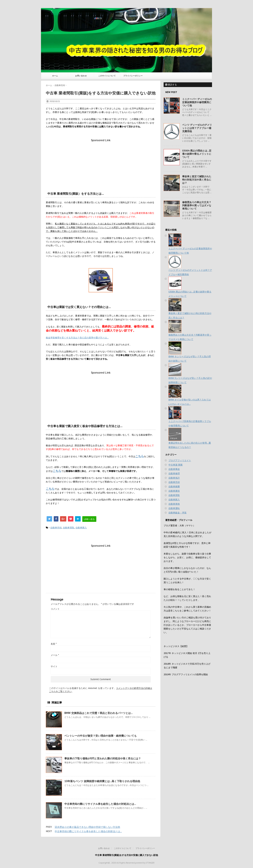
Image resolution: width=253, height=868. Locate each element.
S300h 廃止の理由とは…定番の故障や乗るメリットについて (197, 154)
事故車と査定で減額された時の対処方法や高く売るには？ (197, 180)
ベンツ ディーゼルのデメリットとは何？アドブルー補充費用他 (197, 128)
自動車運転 (174, 508)
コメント (55, 609)
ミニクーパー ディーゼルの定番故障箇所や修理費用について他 (197, 102)
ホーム (55, 76)
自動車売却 (56, 528)
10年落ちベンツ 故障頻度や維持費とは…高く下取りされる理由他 (102, 781)
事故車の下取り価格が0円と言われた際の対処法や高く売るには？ (103, 758)
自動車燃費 (174, 487)
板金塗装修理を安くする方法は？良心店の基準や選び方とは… (77, 338)
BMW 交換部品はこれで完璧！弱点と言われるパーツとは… (99, 713)
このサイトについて (107, 76)
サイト (54, 666)
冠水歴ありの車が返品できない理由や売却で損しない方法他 (87, 827)
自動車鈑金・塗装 (177, 513)
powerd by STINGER (145, 863)
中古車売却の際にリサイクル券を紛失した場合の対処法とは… (100, 804)
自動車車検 (174, 504)
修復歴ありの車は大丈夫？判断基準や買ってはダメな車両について (197, 205)
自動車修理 (174, 473)
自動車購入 (81, 528)
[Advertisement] (101, 164)
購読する (171, 85)
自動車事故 (174, 469)
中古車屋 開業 (176, 465)
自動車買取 (69, 528)
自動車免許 (174, 478)
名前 (54, 644)
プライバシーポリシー (133, 76)
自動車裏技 (174, 491)
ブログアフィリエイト (180, 460)
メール (55, 655)
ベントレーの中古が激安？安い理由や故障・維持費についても (101, 736)
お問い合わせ (81, 76)
